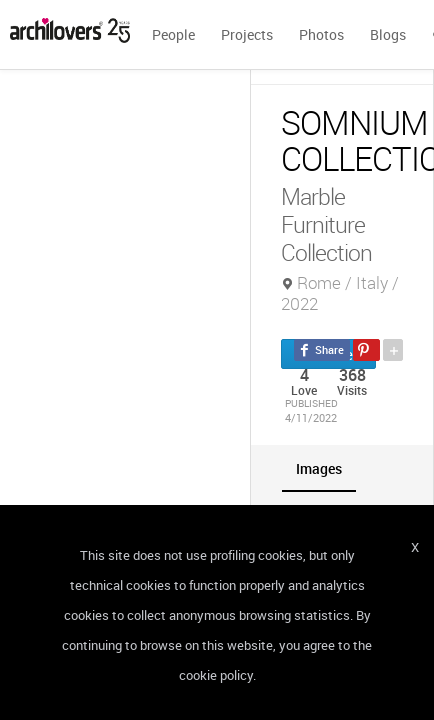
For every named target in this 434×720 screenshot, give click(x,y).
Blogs (388, 34)
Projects (247, 34)
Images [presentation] (319, 468)
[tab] (319, 468)
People (173, 34)
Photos (321, 34)
